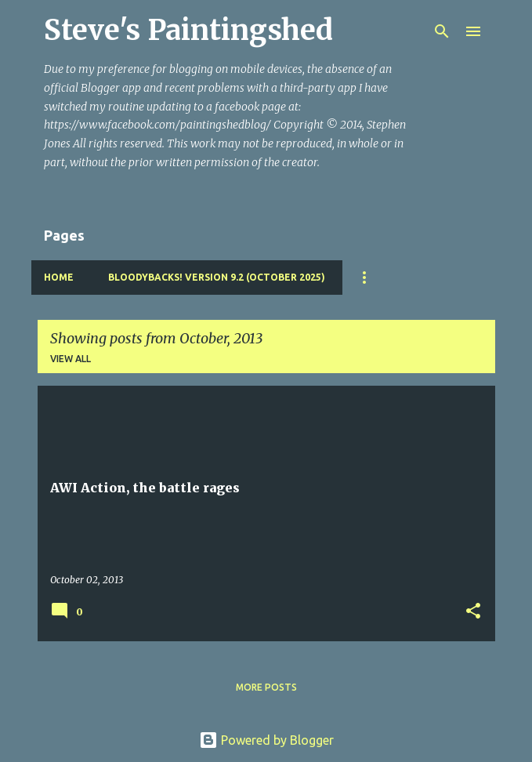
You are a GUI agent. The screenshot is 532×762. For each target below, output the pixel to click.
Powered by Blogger (266, 740)
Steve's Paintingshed (188, 30)
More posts (266, 687)
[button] (473, 612)
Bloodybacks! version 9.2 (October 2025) (217, 277)
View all (71, 359)
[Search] (442, 31)
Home (59, 277)
